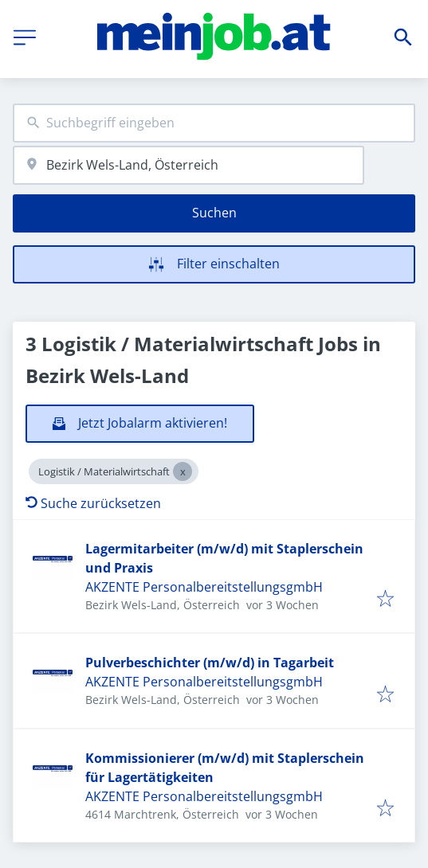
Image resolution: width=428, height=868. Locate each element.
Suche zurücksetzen (93, 503)
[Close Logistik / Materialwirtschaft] (183, 471)
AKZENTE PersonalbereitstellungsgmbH (204, 587)
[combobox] (214, 123)
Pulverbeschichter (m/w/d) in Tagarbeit (210, 663)
